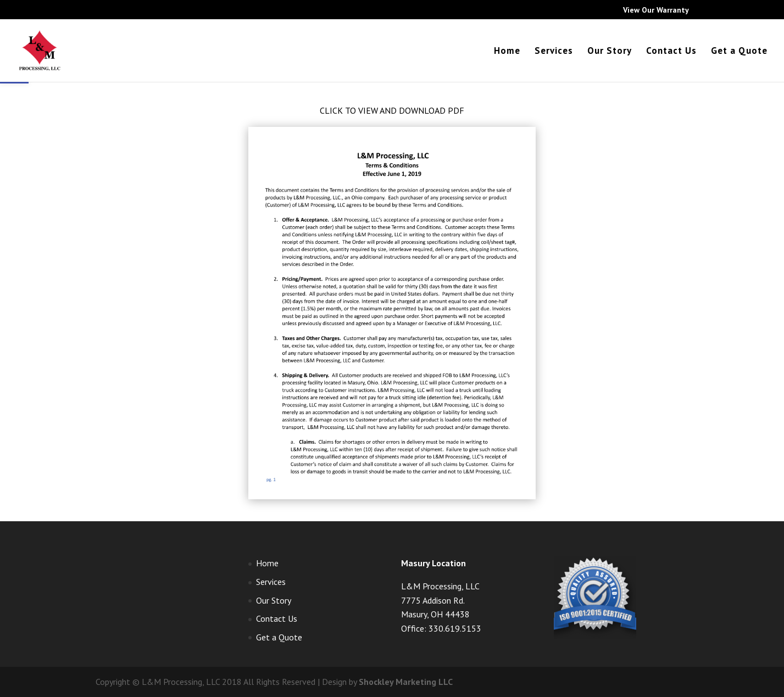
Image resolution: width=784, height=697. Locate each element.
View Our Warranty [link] (656, 10)
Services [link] (554, 52)
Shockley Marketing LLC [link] (406, 682)
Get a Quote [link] (739, 52)
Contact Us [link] (671, 52)
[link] (50, 49)
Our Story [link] (610, 52)
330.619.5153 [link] (455, 628)
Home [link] (507, 52)
